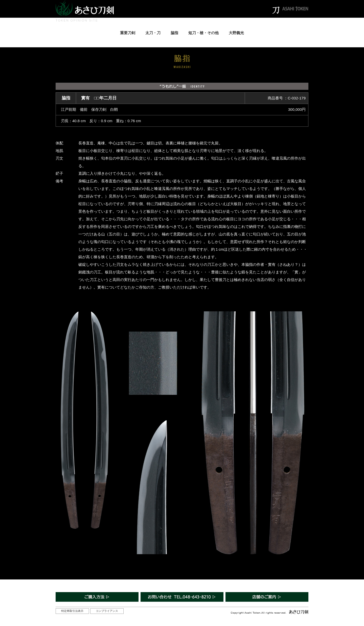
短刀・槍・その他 (203, 33)
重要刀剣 (128, 33)
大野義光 (236, 33)
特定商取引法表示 (72, 611)
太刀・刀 (153, 33)
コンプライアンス (107, 611)
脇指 (174, 33)
